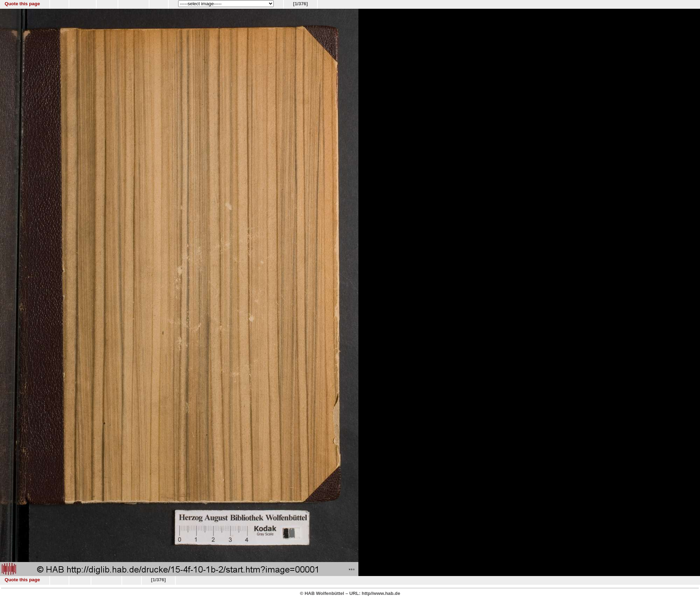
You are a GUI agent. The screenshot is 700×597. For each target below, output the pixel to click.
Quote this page (22, 4)
